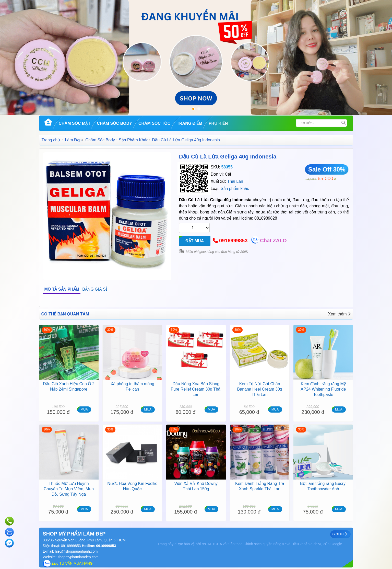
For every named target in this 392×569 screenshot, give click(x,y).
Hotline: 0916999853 (99, 546)
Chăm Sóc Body (114, 123)
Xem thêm (339, 314)
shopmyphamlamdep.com (78, 557)
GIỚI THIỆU (340, 534)
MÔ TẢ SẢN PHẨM (62, 289)
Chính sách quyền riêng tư (264, 544)
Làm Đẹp (73, 140)
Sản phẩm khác (235, 189)
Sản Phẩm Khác (134, 140)
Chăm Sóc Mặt (75, 123)
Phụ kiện (218, 123)
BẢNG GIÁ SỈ (95, 289)
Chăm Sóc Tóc (154, 123)
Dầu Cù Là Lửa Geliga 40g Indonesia (228, 157)
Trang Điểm (189, 123)
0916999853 (233, 241)
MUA (84, 409)
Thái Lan (235, 181)
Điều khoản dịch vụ (307, 544)
